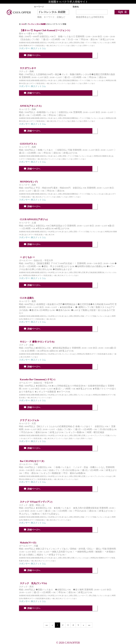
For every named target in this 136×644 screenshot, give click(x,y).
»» (89, 625)
